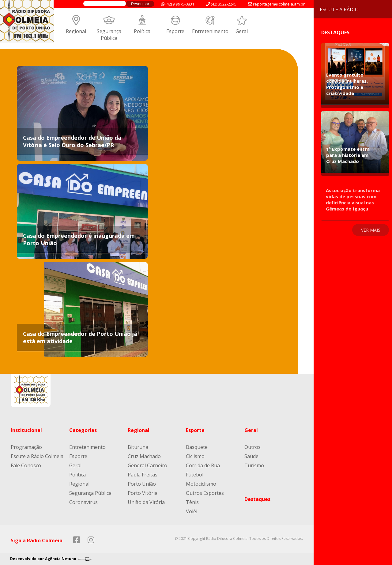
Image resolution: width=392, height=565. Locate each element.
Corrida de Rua (203, 465)
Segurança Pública (109, 35)
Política (142, 31)
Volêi (192, 511)
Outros (253, 447)
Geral (242, 31)
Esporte (175, 31)
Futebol (195, 475)
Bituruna (138, 447)
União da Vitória (146, 502)
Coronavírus (83, 502)
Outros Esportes (205, 493)
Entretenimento (210, 31)
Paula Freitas (143, 475)
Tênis (192, 502)
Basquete (197, 447)
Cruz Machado (144, 456)
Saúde (251, 456)
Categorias (83, 430)
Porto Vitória (143, 493)
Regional (76, 31)
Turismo (254, 465)
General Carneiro (147, 465)
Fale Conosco (26, 465)
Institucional (26, 430)
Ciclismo (195, 456)
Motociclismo (201, 484)
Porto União (142, 484)
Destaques (257, 499)
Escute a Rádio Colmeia (37, 456)
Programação (26, 447)
